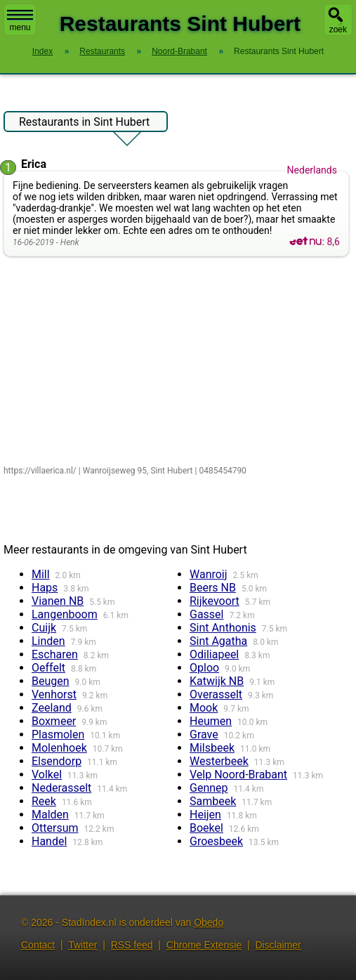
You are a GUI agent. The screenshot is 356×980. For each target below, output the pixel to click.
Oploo (204, 668)
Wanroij (209, 574)
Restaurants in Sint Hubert (84, 124)
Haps (45, 588)
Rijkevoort (215, 601)
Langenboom (65, 614)
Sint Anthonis (223, 628)
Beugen (51, 681)
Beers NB (213, 588)
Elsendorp (57, 761)
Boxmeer (54, 721)
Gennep (209, 788)
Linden (48, 641)
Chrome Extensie (204, 945)
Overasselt (216, 694)
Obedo (209, 922)
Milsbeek (212, 748)
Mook (204, 708)
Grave (204, 734)
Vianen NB (58, 601)
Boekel (206, 828)
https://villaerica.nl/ (40, 471)
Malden (50, 815)
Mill (41, 574)
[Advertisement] (176, 362)
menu (20, 21)
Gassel (207, 614)
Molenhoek (59, 748)
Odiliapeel (214, 654)
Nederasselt (61, 788)
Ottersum (55, 828)
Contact (38, 945)
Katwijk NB (217, 681)
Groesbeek (216, 841)
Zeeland (52, 708)
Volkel (47, 775)
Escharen (55, 654)
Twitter (83, 945)
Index (42, 51)
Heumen (211, 721)
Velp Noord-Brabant (238, 775)
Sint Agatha (218, 641)
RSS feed (132, 945)
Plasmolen (58, 734)
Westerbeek (219, 761)
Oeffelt (48, 668)
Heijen (205, 815)
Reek (44, 801)
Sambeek (213, 801)
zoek (338, 30)
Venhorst (54, 694)
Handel (49, 841)
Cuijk (44, 628)
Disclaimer (278, 945)
